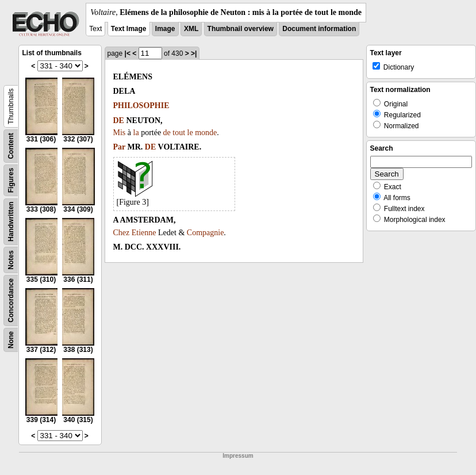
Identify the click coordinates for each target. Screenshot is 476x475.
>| (194, 53)
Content (11, 146)
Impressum (238, 456)
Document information (319, 29)
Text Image (129, 29)
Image (165, 29)
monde (206, 133)
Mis (120, 133)
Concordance (11, 300)
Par (120, 147)
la (136, 133)
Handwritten (11, 222)
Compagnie (206, 233)
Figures (11, 180)
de (167, 133)
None (11, 340)
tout (179, 133)
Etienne (144, 233)
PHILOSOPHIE (141, 106)
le (190, 133)
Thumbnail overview (241, 29)
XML (191, 29)
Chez (122, 233)
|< (128, 53)
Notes (11, 260)
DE (119, 120)
